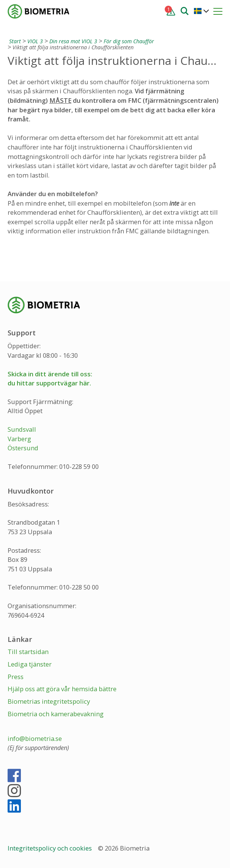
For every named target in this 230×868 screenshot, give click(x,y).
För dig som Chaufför (129, 41)
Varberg (19, 439)
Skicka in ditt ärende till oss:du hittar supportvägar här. (50, 379)
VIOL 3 (35, 41)
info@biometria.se (35, 738)
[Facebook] (14, 779)
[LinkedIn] (14, 809)
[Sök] (184, 11)
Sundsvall (22, 429)
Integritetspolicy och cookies (50, 848)
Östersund (23, 448)
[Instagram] (14, 794)
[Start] (14, 41)
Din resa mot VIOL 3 (73, 41)
